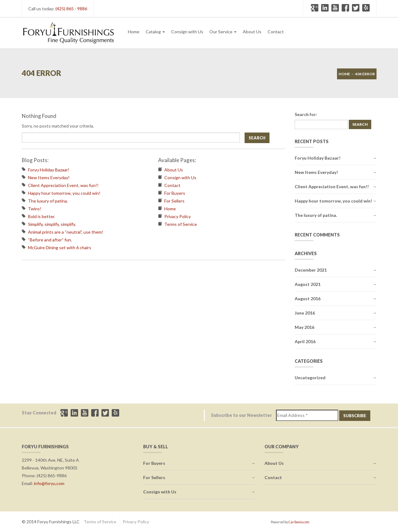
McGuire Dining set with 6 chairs (60, 247)
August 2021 (308, 284)
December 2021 (311, 270)
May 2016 (304, 327)
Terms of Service (181, 224)
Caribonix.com (299, 522)
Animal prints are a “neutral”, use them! (66, 232)
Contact (276, 32)
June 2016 (305, 313)
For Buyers (175, 193)
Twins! (35, 209)
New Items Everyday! (49, 177)
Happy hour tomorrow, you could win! (64, 193)
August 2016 (308, 299)
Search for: (306, 114)
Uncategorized (310, 378)
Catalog (155, 32)
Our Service (223, 32)
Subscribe (355, 416)
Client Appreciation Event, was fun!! (63, 185)
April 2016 (305, 341)
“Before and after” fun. (50, 240)
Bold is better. (42, 216)
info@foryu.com (49, 483)
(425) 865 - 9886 (71, 9)
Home (134, 32)
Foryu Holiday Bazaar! (49, 170)
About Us (252, 32)
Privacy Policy (178, 216)
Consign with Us (187, 32)
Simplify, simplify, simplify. (52, 224)
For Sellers (174, 201)
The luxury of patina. (48, 201)
